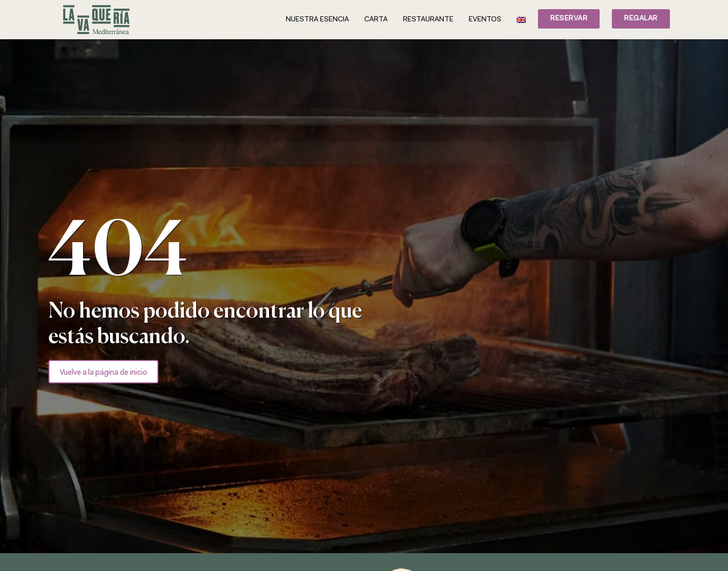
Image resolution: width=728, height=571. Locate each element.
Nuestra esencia (317, 20)
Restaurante (428, 20)
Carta (376, 20)
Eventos (485, 20)
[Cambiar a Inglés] (521, 20)
